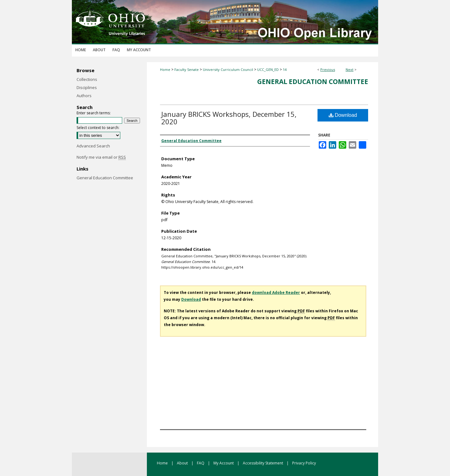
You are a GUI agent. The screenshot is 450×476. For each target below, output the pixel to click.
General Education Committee (313, 82)
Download (343, 115)
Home (165, 69)
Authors (84, 96)
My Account (224, 463)
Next (350, 69)
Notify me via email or (101, 157)
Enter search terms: (94, 113)
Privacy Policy (304, 463)
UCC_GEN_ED (268, 69)
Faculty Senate (187, 69)
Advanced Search (93, 146)
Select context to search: (98, 128)
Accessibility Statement (263, 463)
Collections (87, 79)
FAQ (201, 463)
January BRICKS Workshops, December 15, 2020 (229, 118)
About (183, 463)
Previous (328, 69)
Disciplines (87, 87)
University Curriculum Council (228, 69)
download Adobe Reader (276, 293)
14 (285, 69)
